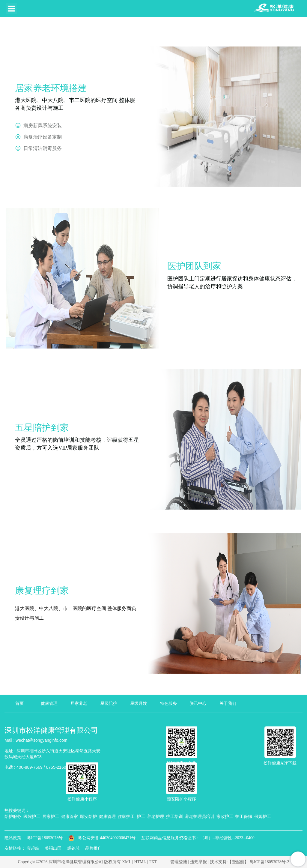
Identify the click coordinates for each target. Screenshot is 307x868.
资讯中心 (198, 703)
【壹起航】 (238, 862)
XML (127, 862)
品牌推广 (94, 848)
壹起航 (33, 848)
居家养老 (79, 703)
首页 (19, 703)
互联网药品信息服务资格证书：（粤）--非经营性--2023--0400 (198, 838)
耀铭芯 (73, 848)
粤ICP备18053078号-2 (269, 862)
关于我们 (228, 703)
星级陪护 (109, 703)
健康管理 (49, 703)
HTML (140, 862)
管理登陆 (179, 862)
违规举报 (198, 862)
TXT (153, 862)
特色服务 (168, 703)
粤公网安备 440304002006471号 (103, 838)
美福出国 (53, 848)
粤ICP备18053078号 (45, 838)
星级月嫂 (139, 703)
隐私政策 (13, 838)
